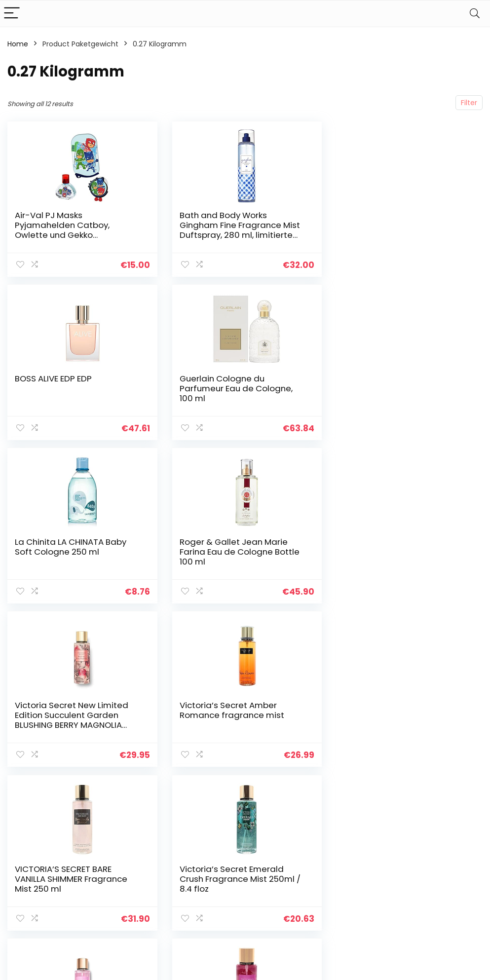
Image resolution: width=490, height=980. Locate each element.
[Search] (475, 14)
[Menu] (12, 14)
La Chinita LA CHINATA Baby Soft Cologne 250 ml (234, 383)
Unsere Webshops (365, 885)
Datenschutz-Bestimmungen (438, 848)
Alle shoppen (356, 858)
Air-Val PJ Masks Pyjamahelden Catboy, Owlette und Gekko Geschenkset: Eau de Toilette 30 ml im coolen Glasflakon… (75, 235)
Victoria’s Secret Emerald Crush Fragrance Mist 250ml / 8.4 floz (75, 715)
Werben (348, 899)
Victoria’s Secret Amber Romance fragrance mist (230, 547)
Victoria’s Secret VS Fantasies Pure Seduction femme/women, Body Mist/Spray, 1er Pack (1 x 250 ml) (403, 725)
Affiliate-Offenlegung (433, 885)
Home (18, 44)
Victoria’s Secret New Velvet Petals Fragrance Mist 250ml (237, 710)
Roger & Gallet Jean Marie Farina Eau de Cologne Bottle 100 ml (401, 388)
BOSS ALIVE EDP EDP (380, 215)
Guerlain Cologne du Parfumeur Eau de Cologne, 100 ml (71, 388)
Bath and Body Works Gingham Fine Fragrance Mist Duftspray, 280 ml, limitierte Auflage (238, 230)
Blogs (343, 871)
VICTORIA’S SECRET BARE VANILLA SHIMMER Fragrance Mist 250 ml (398, 552)
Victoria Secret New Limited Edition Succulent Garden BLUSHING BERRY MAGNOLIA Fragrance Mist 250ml (72, 557)
